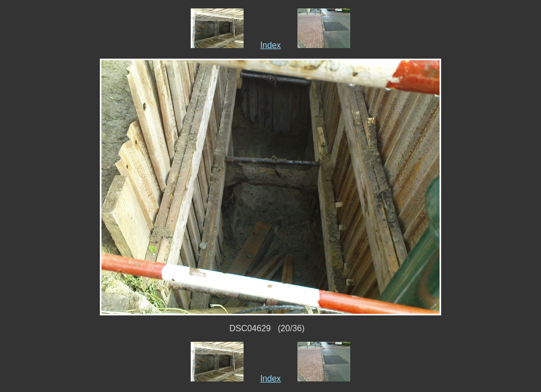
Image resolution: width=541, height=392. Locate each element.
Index (270, 45)
